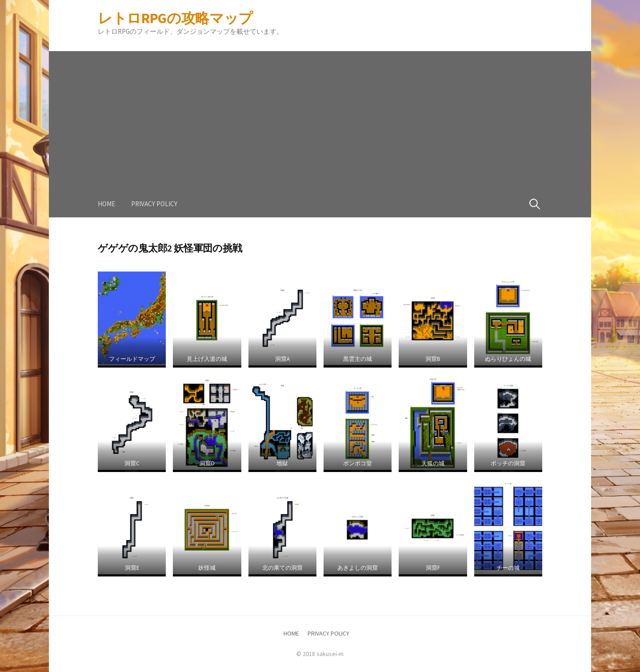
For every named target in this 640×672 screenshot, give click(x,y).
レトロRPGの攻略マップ (175, 18)
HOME (106, 204)
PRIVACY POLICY (154, 204)
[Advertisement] (320, 113)
